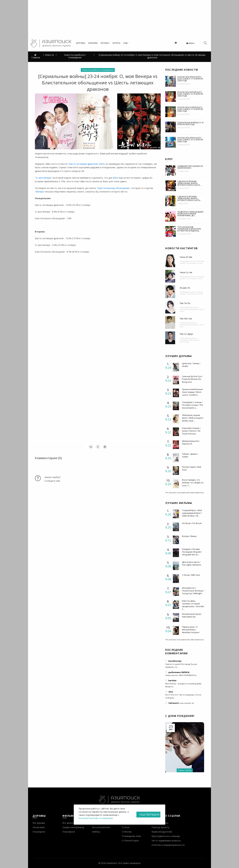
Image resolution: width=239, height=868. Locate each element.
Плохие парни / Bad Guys (192, 468)
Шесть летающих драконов (83, 164)
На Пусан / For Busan (192, 523)
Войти (190, 43)
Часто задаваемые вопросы (166, 841)
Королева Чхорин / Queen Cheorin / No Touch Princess (191, 431)
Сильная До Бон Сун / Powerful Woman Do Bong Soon (192, 379)
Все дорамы (39, 823)
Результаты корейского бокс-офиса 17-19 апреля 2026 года (190, 109)
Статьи (126, 827)
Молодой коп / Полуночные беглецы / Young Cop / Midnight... (193, 591)
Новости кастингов (181, 248)
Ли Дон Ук (185, 288)
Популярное (39, 832)
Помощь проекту (160, 827)
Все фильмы (69, 823)
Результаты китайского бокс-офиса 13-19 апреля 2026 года (190, 94)
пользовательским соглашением (96, 818)
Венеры (40, 192)
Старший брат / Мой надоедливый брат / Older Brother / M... (192, 513)
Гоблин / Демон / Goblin (190, 455)
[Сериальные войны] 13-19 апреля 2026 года (190, 123)
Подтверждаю (150, 815)
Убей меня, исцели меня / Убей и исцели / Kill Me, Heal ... (193, 418)
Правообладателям (162, 832)
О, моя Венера (43, 178)
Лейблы (96, 832)
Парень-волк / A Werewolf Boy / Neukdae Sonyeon (191, 630)
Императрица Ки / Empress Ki (191, 442)
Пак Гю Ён (185, 303)
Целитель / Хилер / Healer (191, 365)
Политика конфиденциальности (168, 845)
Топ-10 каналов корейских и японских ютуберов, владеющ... (189, 229)
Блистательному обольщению (114, 188)
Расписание (39, 827)
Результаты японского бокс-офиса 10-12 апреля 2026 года (190, 140)
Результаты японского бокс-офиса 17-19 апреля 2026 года (190, 79)
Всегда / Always (189, 536)
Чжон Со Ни (186, 272)
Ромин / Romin (185, 770)
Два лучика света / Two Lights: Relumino (192, 563)
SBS (102, 164)
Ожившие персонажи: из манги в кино (190, 167)
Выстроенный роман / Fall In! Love (192, 310)
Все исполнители (101, 827)
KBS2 (115, 178)
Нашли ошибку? (52, 477)
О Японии (127, 832)
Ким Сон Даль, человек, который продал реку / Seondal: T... (193, 605)
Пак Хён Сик (186, 319)
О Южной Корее (130, 841)
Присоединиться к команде (166, 836)
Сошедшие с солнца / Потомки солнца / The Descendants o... (193, 405)
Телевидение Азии (131, 836)
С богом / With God (191, 575)
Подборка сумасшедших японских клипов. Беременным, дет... (190, 214)
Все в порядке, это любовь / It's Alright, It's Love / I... (193, 483)
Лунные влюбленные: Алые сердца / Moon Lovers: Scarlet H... (193, 392)
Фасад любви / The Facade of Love (192, 262)
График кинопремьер (73, 827)
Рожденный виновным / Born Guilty (190, 341)
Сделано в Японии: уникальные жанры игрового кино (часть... (189, 183)
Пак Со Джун (186, 334)
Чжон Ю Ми (186, 257)
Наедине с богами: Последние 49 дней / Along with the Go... (192, 552)
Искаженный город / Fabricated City (192, 615)
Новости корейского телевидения (98, 70)
